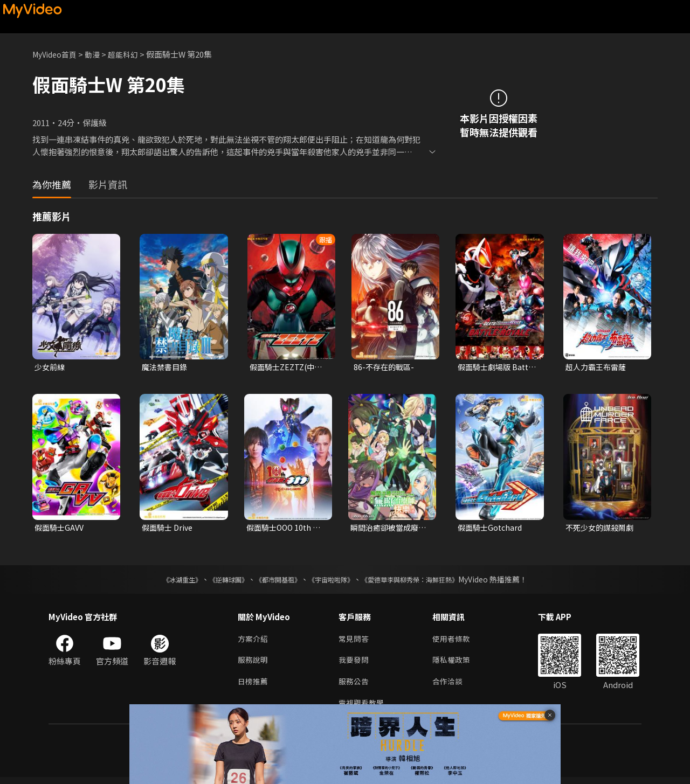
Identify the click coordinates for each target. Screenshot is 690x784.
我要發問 (355, 664)
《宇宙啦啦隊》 (333, 581)
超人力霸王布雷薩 (598, 367)
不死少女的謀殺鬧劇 (602, 529)
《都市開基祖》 (273, 581)
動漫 (98, 54)
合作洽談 (452, 687)
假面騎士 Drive (169, 529)
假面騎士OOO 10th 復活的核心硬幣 (286, 529)
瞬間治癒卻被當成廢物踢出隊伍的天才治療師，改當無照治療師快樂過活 (387, 529)
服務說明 (254, 664)
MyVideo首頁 (57, 54)
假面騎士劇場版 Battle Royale (486, 367)
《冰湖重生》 (163, 581)
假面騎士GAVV (61, 529)
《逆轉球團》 (216, 581)
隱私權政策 (456, 664)
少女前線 (51, 367)
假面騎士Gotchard (492, 529)
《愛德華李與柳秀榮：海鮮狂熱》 (424, 581)
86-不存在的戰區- (385, 367)
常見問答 (355, 641)
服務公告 (355, 687)
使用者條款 (456, 641)
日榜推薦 (254, 687)
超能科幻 (130, 54)
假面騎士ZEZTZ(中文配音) (288, 367)
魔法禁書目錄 (166, 367)
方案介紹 (254, 641)
